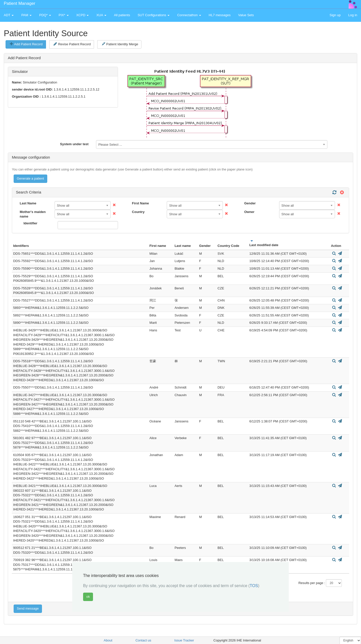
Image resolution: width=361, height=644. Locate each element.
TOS (254, 586)
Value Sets (246, 15)
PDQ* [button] (45, 15)
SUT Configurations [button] (154, 15)
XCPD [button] (83, 15)
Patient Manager (20, 3)
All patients (122, 15)
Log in (353, 15)
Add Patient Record (26, 44)
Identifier (30, 223)
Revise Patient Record (72, 44)
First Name (140, 203)
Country (138, 212)
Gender (250, 203)
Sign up (335, 15)
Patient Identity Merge (120, 44)
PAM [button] (26, 15)
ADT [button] (9, 15)
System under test (74, 144)
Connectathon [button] (189, 15)
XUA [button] (101, 15)
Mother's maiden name (33, 214)
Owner (249, 212)
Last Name (28, 203)
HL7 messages (220, 15)
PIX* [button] (64, 15)
